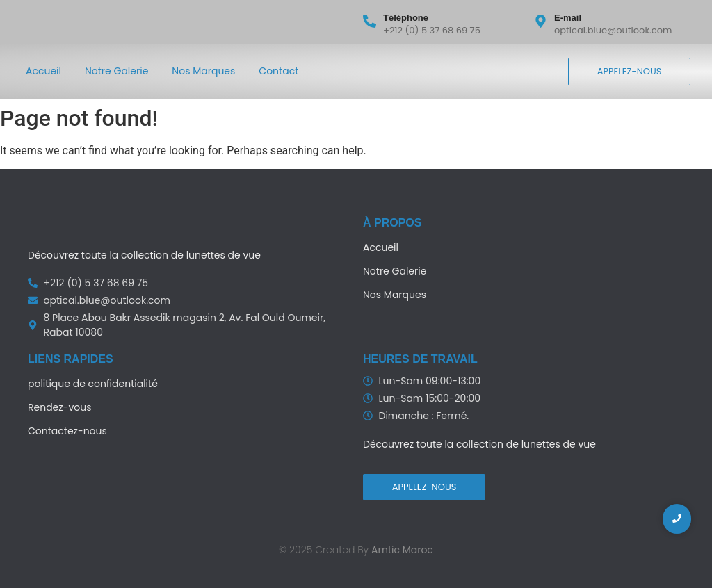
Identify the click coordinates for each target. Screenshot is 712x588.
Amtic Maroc (402, 550)
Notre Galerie (116, 71)
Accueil (43, 71)
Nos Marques (203, 71)
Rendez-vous (59, 407)
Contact (278, 71)
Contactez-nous (67, 431)
